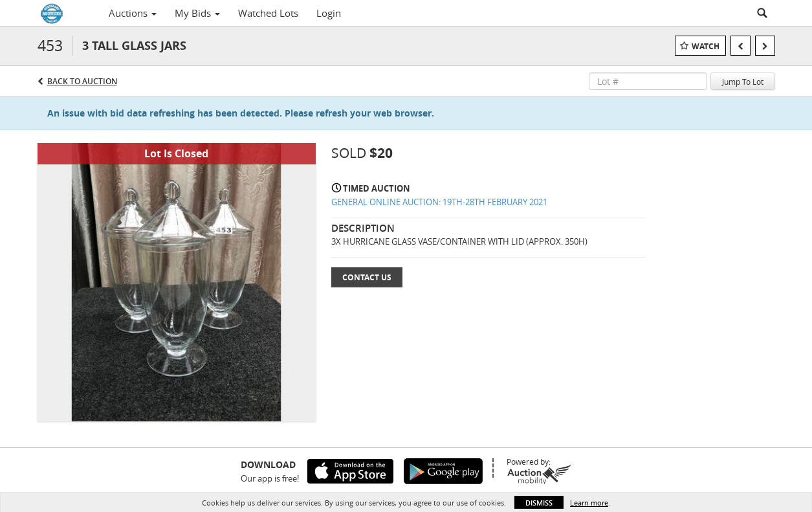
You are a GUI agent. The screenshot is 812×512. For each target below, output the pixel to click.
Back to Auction (82, 81)
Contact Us (367, 277)
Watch (706, 46)
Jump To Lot (743, 82)
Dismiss (539, 503)
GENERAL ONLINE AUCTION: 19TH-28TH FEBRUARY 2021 (439, 202)
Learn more (589, 503)
